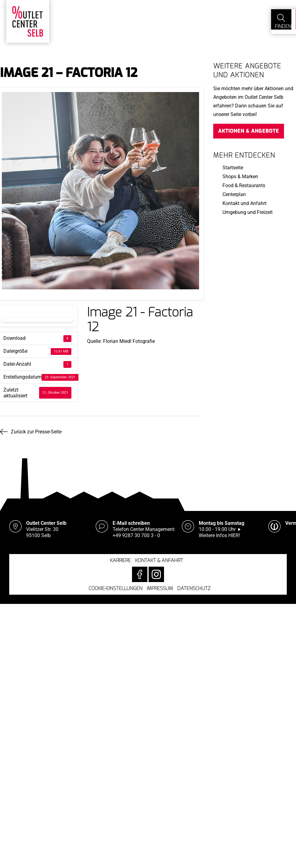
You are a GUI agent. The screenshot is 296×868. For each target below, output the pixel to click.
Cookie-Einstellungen (116, 586)
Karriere (120, 558)
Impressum (160, 586)
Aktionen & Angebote (249, 131)
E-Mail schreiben (131, 521)
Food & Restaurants (244, 185)
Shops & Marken (240, 177)
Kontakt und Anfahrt (244, 203)
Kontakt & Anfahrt (159, 558)
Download (37, 320)
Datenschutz (194, 586)
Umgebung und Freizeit (248, 212)
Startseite (233, 168)
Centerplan (234, 194)
